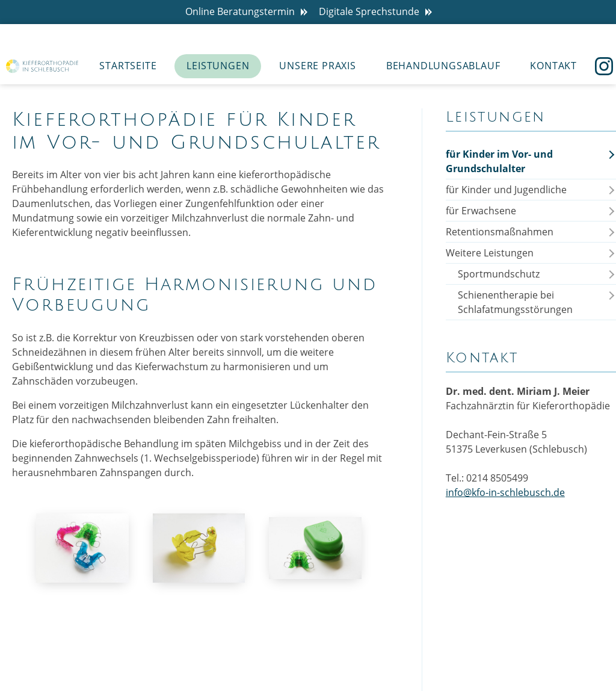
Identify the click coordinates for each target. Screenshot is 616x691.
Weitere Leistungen (490, 253)
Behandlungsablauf (443, 66)
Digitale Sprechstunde (378, 12)
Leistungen (218, 66)
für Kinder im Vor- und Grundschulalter (499, 161)
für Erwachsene (481, 211)
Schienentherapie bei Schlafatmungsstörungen (515, 302)
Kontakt (553, 66)
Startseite (128, 66)
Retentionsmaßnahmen (500, 232)
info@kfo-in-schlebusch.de (505, 492)
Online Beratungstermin (249, 12)
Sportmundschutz (499, 274)
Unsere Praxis (317, 66)
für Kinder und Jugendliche (506, 190)
